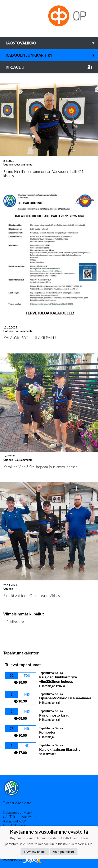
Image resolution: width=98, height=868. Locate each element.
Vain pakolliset (64, 852)
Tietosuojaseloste (17, 803)
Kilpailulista (14, 638)
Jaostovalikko (52, 43)
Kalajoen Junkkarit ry (52, 55)
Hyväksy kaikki (35, 852)
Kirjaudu (49, 67)
